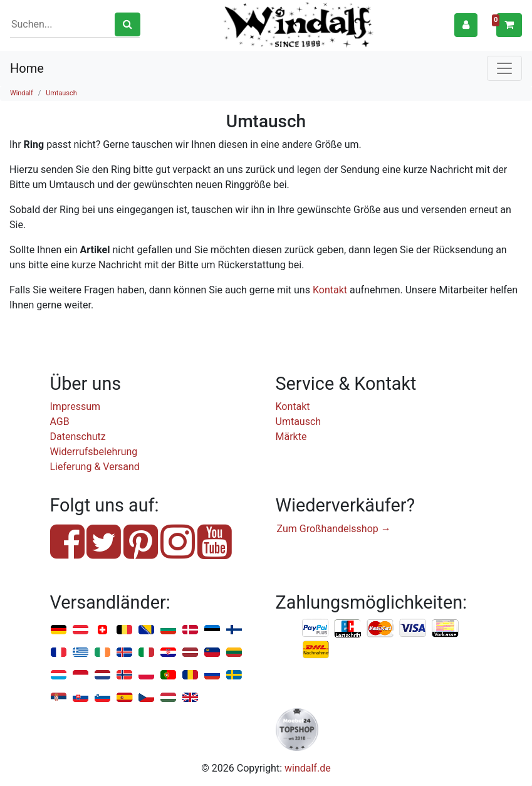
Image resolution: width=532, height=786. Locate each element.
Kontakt (330, 290)
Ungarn (168, 698)
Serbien (59, 698)
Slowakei (81, 698)
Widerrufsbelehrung (94, 452)
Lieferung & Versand (95, 467)
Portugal (168, 675)
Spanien (124, 698)
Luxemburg (59, 675)
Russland (212, 675)
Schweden (234, 675)
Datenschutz (78, 437)
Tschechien (146, 698)
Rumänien (190, 675)
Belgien (124, 630)
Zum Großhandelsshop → (334, 529)
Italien (146, 653)
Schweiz (102, 630)
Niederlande (102, 675)
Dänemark (190, 630)
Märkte (291, 437)
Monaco (81, 675)
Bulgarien (168, 630)
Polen (146, 675)
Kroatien (168, 653)
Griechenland (81, 653)
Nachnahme (316, 650)
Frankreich (59, 653)
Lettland (190, 653)
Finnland (234, 630)
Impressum (76, 406)
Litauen (234, 653)
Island (124, 653)
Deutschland (59, 630)
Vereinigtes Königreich (190, 698)
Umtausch (61, 93)
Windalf (22, 93)
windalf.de (308, 768)
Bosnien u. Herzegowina (146, 630)
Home (27, 68)
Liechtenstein (212, 653)
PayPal (316, 629)
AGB (60, 422)
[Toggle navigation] (504, 68)
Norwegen (124, 675)
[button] (466, 25)
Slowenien (102, 698)
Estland (212, 630)
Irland (102, 653)
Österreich (81, 630)
